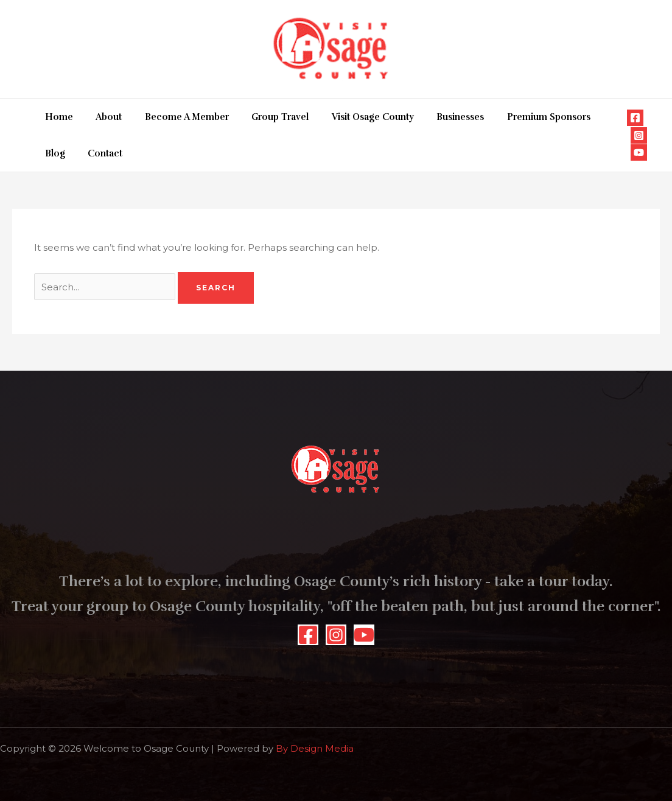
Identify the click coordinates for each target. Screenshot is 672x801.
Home (57, 117)
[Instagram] (639, 135)
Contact (60, 153)
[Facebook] (635, 118)
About (102, 117)
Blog (589, 117)
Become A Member (175, 117)
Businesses (435, 117)
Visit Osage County (352, 117)
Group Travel (264, 117)
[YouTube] (639, 152)
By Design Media (315, 748)
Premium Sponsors (519, 117)
